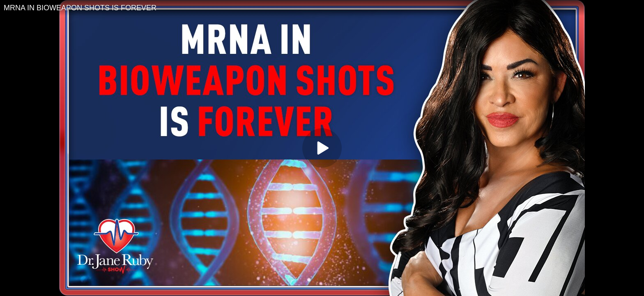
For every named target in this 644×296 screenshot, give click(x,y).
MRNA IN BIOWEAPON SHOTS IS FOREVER (80, 8)
